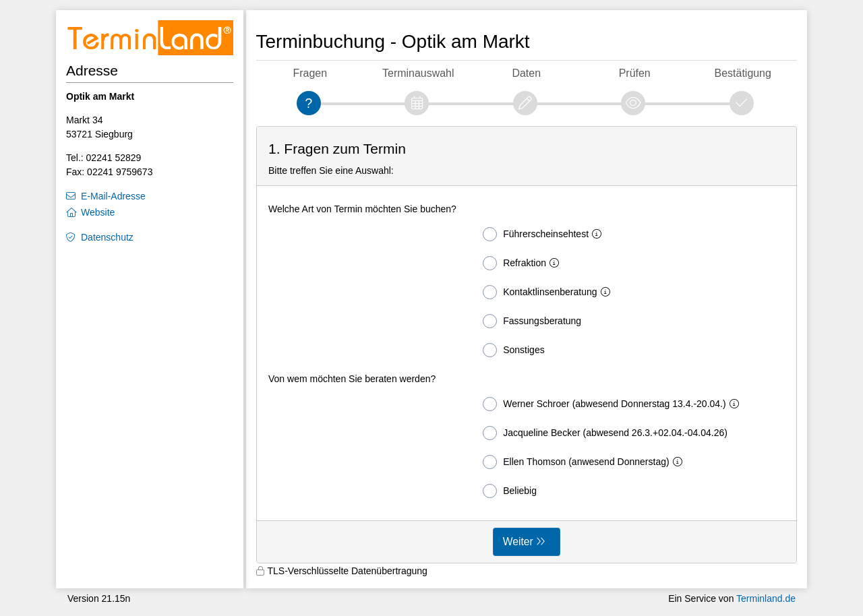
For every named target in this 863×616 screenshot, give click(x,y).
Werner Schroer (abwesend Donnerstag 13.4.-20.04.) (613, 404)
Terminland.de (766, 598)
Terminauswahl (418, 73)
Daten (526, 73)
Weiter (518, 542)
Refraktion (524, 263)
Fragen (310, 73)
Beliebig (510, 491)
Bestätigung (743, 73)
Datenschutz (107, 237)
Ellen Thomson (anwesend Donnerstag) (585, 462)
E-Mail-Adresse (113, 196)
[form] (527, 345)
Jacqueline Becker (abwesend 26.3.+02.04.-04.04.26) (605, 433)
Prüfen (635, 73)
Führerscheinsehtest (545, 234)
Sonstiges (513, 350)
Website (98, 212)
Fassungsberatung (532, 321)
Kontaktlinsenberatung (549, 292)
